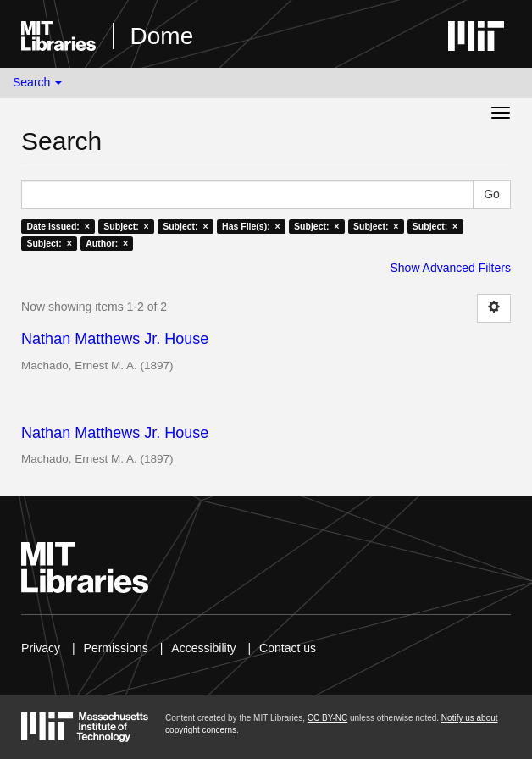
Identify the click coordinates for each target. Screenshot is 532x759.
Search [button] (37, 82)
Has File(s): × (251, 226)
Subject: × (126, 226)
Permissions (116, 648)
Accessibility (203, 648)
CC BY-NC (327, 718)
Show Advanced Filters (450, 268)
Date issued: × (58, 226)
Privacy (41, 648)
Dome (162, 36)
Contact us (288, 648)
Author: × (107, 243)
